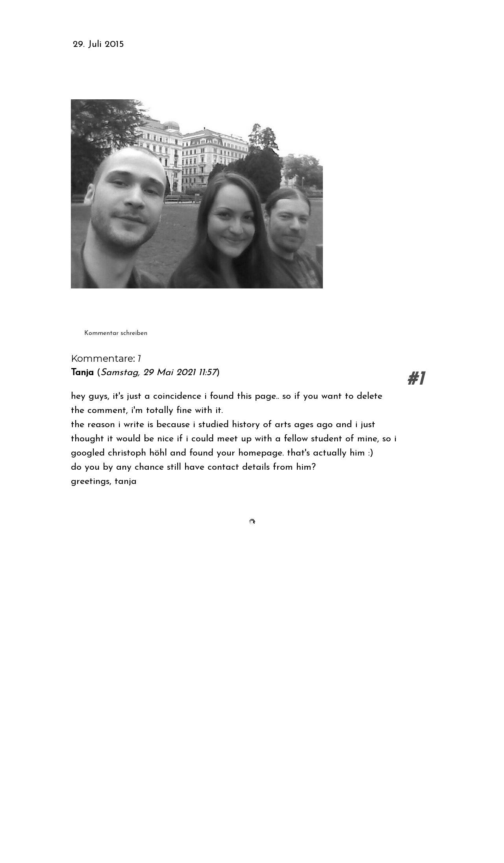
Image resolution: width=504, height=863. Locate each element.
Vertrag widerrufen (95, 833)
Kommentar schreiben (116, 333)
